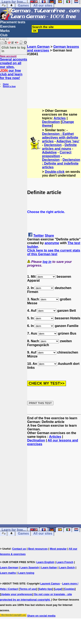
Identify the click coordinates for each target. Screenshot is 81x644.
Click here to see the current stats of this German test (54, 252)
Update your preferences (17, 594)
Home (6, 84)
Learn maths (8, 573)
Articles (60, 118)
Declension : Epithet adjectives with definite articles (60, 138)
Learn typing (26, 573)
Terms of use (28, 589)
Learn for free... (14, 530)
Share (49, 236)
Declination (51, 122)
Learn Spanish (30, 567)
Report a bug (9, 86)
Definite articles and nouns (59, 147)
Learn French (65, 562)
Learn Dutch (67, 567)
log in (47, 262)
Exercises (8, 26)
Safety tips (46, 589)
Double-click (55, 172)
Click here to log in (13, 49)
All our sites (43, 5)
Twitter (38, 236)
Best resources (38, 549)
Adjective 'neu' (68, 141)
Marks (5, 31)
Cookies (70, 589)
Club (4, 35)
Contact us (19, 549)
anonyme (52, 243)
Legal (58, 589)
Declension (53, 145)
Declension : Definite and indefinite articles (61, 163)
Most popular (58, 549)
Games (23, 5)
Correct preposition (57, 154)
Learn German (38, 47)
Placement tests (13, 22)
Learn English (45, 562)
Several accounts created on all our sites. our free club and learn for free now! (14, 69)
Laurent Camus (50, 584)
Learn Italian (49, 567)
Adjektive (49, 152)
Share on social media (41, 616)
